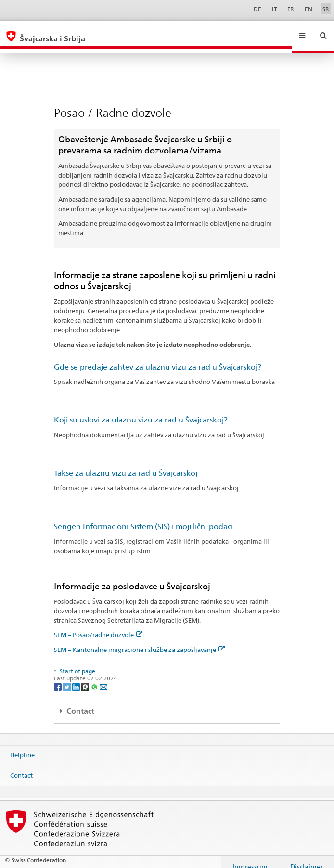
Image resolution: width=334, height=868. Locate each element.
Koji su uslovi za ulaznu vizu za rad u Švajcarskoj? (141, 411)
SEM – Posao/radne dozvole (98, 625)
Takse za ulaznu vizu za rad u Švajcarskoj (126, 464)
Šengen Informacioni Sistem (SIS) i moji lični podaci (143, 517)
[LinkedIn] (77, 677)
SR (326, 9)
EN (308, 9)
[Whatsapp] (95, 677)
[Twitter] (68, 677)
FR (291, 9)
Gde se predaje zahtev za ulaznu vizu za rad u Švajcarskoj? (158, 358)
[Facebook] (58, 677)
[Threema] (86, 677)
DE (257, 9)
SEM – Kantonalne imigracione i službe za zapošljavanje (139, 640)
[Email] (103, 677)
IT (275, 9)
